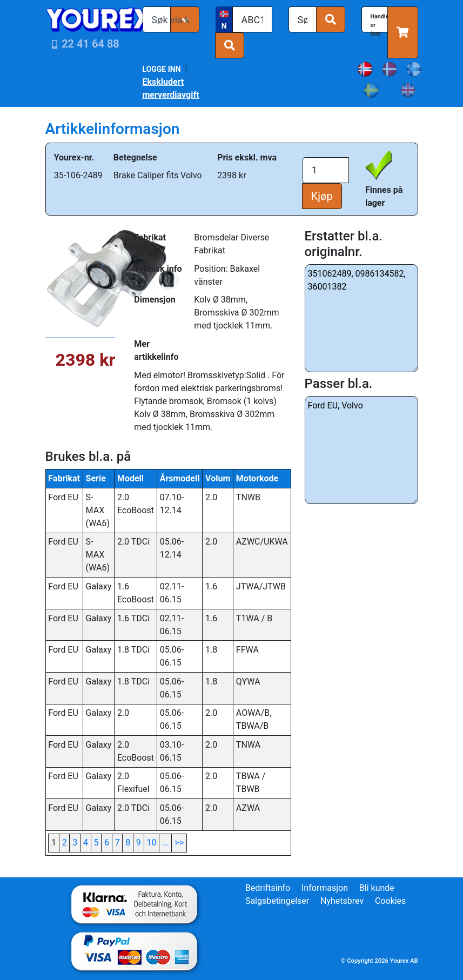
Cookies (390, 901)
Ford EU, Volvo (361, 450)
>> (179, 843)
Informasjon (325, 888)
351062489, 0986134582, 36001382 (361, 318)
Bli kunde (377, 888)
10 (151, 843)
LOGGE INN (162, 69)
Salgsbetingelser (277, 901)
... (166, 843)
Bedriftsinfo (268, 888)
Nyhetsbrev (342, 901)
